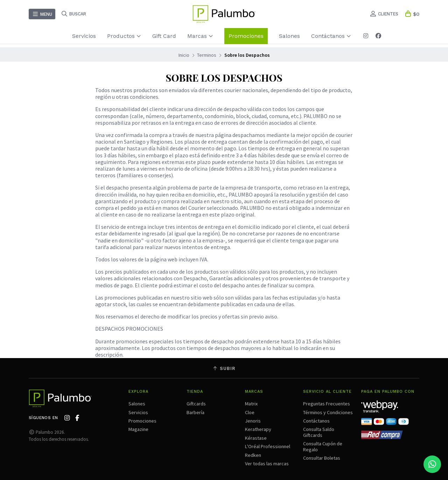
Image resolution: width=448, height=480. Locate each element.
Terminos (207, 55)
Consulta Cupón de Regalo (323, 446)
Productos (124, 36)
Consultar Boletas (322, 458)
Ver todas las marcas (267, 464)
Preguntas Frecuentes (327, 404)
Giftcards (196, 404)
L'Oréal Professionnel (268, 446)
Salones (289, 36)
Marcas (200, 36)
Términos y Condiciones (328, 412)
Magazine (138, 429)
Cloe (250, 412)
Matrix (251, 404)
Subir (224, 368)
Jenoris (253, 421)
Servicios (84, 36)
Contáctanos (331, 36)
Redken (253, 455)
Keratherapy (258, 429)
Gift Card (164, 36)
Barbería (195, 412)
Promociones (246, 36)
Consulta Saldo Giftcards (319, 432)
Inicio (184, 55)
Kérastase (256, 438)
